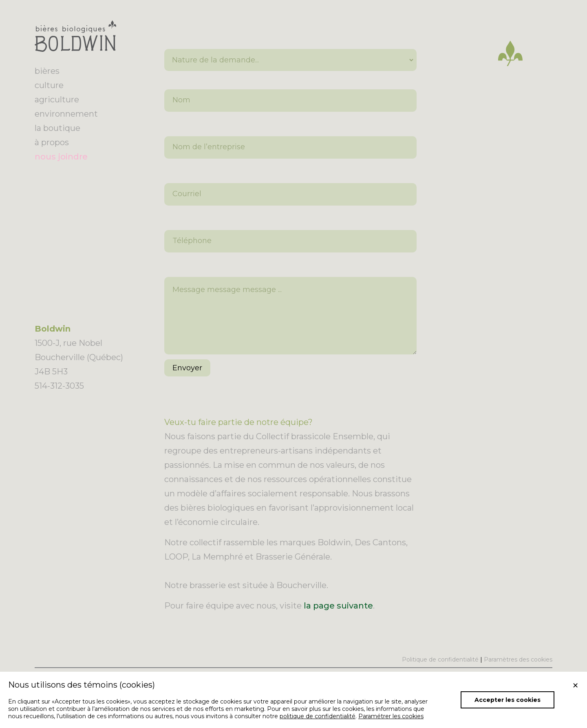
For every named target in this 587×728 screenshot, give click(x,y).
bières (47, 71)
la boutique (57, 128)
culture (49, 85)
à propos (52, 142)
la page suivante (338, 618)
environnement (66, 114)
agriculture (57, 100)
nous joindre (61, 157)
